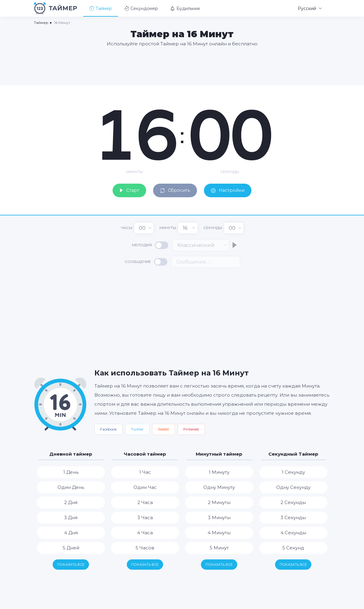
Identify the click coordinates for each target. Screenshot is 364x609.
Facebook (108, 428)
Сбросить (175, 189)
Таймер (101, 8)
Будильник (185, 8)
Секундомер (141, 8)
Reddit (164, 428)
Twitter (137, 428)
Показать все (71, 563)
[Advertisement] (182, 66)
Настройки (233, 189)
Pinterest (191, 428)
